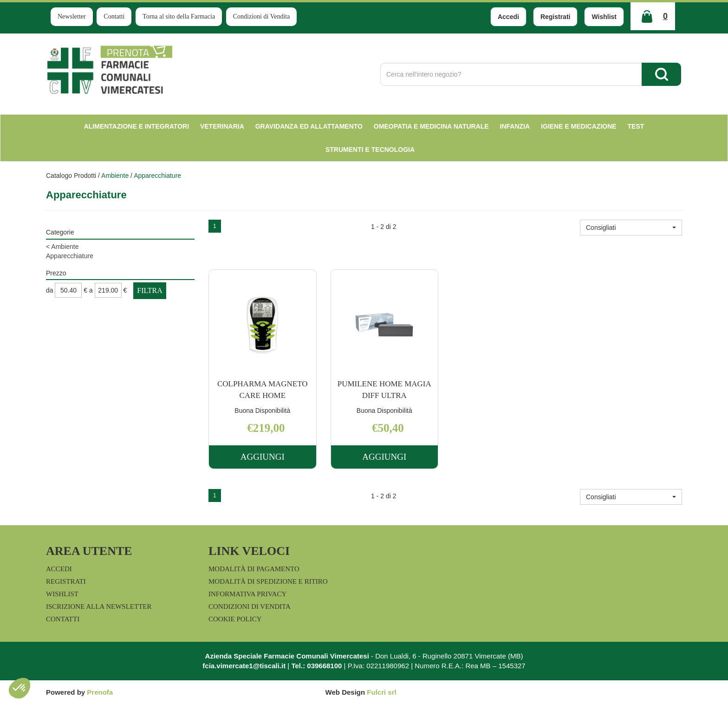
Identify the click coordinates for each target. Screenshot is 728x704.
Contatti (114, 16)
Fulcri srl (381, 692)
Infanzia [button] (515, 126)
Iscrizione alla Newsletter (99, 606)
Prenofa (100, 692)
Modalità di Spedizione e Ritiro (268, 581)
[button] (631, 228)
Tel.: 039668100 (316, 666)
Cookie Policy (235, 619)
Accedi (508, 17)
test (636, 126)
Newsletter (72, 16)
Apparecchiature (70, 256)
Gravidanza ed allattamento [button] (309, 126)
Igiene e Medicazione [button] (579, 126)
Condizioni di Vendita (262, 16)
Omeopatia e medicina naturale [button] (431, 126)
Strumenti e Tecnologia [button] (370, 150)
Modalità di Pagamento (254, 569)
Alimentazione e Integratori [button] (136, 126)
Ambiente (115, 176)
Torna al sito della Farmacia (179, 16)
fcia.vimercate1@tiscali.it (244, 666)
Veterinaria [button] (222, 126)
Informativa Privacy (247, 594)
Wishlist (604, 17)
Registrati (556, 17)
